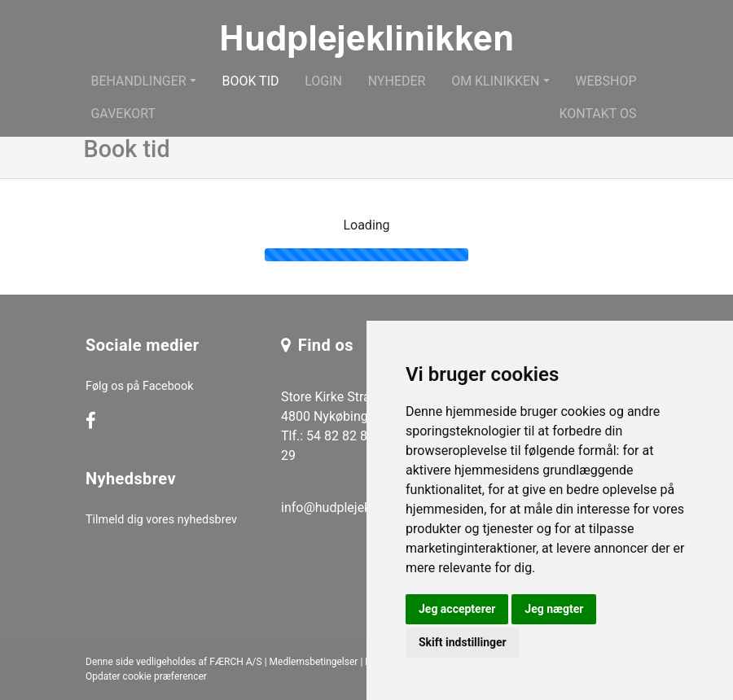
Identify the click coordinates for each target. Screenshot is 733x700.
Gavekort (123, 114)
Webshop (606, 81)
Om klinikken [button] (495, 81)
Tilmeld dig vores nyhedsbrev (161, 520)
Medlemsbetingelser (314, 662)
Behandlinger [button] (138, 81)
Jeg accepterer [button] (457, 609)
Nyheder (397, 81)
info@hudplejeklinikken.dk (356, 507)
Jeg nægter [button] (554, 609)
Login (323, 81)
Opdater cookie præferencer (146, 676)
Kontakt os (597, 114)
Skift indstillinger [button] (463, 642)
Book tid (250, 81)
